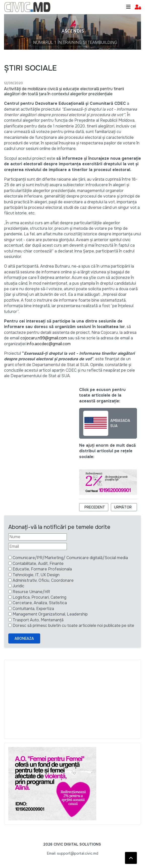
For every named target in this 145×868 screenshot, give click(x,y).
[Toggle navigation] (128, 7)
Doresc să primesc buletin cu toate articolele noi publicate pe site (73, 625)
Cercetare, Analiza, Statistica (40, 603)
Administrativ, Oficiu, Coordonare (43, 580)
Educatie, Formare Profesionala (42, 569)
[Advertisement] (72, 699)
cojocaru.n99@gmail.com (44, 338)
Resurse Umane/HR (31, 592)
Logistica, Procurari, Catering (39, 597)
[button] (138, 7)
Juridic (18, 586)
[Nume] (38, 537)
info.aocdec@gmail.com (49, 344)
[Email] (38, 546)
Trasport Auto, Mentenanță (38, 620)
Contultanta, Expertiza (33, 609)
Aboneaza (24, 638)
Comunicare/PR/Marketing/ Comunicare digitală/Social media (70, 558)
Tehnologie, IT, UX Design (36, 575)
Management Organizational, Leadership (50, 614)
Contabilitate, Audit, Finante (38, 564)
